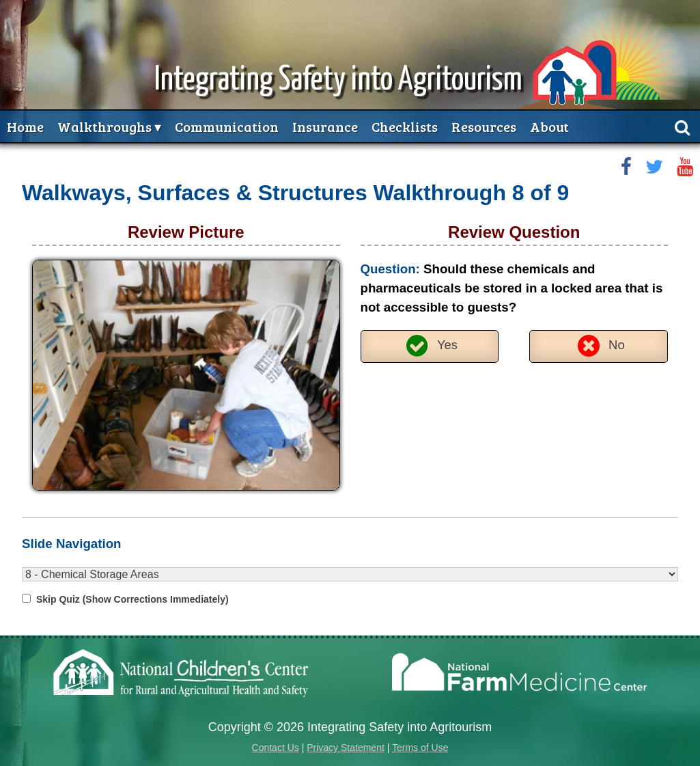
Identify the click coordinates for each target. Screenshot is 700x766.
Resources (484, 126)
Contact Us (276, 748)
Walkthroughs (104, 126)
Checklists (405, 126)
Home (25, 126)
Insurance (325, 126)
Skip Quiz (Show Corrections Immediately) (132, 599)
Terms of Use (420, 748)
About (549, 126)
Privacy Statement (346, 748)
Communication (227, 126)
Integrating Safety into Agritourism (338, 80)
